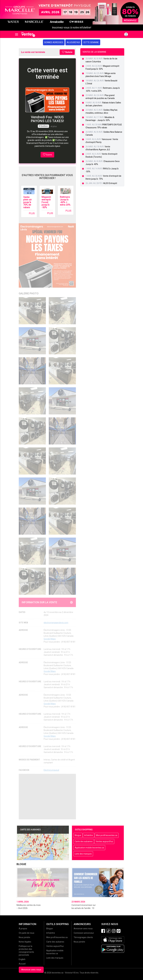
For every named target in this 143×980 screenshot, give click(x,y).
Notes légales (25, 942)
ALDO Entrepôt (110, 183)
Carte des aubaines (84, 841)
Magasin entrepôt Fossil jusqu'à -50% (46, 202)
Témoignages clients (83, 937)
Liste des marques (83, 854)
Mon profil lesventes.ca (107, 835)
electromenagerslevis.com (56, 623)
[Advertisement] (47, 797)
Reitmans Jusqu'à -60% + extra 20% (65, 201)
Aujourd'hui (73, 42)
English (22, 959)
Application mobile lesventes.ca (89, 848)
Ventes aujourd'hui (104, 841)
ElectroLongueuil (51, 770)
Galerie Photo (29, 293)
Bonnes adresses (54, 42)
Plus (32, 213)
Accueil (22, 964)
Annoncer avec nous (31, 970)
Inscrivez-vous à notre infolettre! (72, 28)
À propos (23, 929)
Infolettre (89, 835)
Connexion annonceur (84, 933)
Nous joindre (24, 937)
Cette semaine (91, 42)
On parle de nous (27, 933)
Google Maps (50, 639)
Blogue (78, 835)
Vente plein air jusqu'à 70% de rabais (28, 202)
